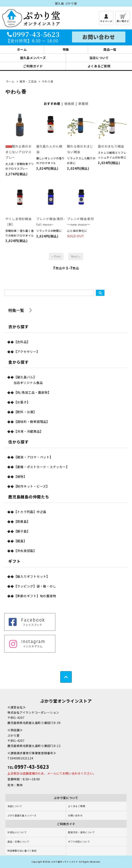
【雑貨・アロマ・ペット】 (33, 457)
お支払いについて (17, 832)
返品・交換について (18, 841)
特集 (66, 49)
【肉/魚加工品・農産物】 (32, 392)
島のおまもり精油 (111, 146)
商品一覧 (110, 49)
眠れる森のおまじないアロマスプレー (19, 152)
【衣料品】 (22, 342)
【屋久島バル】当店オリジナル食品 (28, 380)
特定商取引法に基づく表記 (22, 851)
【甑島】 (20, 541)
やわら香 (47, 81)
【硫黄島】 (22, 521)
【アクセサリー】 (27, 352)
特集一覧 (20, 311)
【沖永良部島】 (25, 551)
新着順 (83, 104)
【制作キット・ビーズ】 (32, 486)
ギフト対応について (79, 841)
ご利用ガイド (33, 66)
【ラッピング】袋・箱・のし (35, 586)
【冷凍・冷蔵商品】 (29, 431)
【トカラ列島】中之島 (30, 512)
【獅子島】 (22, 531)
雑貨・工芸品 (28, 81)
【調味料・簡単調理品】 (32, 422)
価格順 (69, 104)
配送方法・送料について (81, 832)
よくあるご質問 (99, 66)
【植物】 (20, 476)
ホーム (22, 49)
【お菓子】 (22, 402)
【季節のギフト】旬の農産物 (35, 596)
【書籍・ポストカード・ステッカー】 (42, 467)
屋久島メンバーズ (33, 58)
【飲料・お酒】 (25, 412)
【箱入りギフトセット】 (32, 576)
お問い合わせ (75, 815)
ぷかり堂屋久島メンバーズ (22, 815)
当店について (99, 58)
